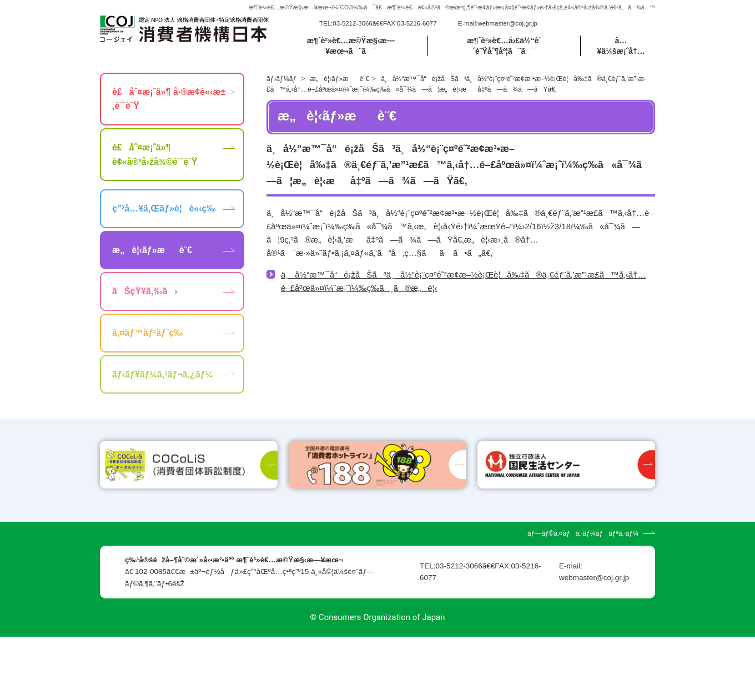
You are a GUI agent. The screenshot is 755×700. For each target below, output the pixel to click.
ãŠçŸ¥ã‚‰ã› (145, 291)
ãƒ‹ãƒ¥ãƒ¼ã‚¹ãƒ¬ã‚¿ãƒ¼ (162, 374)
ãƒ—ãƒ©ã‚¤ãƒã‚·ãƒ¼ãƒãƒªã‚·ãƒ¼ (583, 597)
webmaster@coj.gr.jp (507, 23)
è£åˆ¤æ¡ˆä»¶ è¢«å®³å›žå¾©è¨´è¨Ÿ (155, 155)
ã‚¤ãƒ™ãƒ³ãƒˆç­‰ (147, 333)
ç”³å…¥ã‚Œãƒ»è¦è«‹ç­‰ (164, 208)
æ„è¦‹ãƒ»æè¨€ (340, 79)
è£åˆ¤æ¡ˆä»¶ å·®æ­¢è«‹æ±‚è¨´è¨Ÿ (169, 99)
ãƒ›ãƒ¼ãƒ (282, 79)
